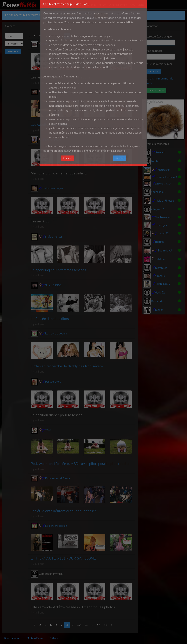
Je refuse (67, 158)
